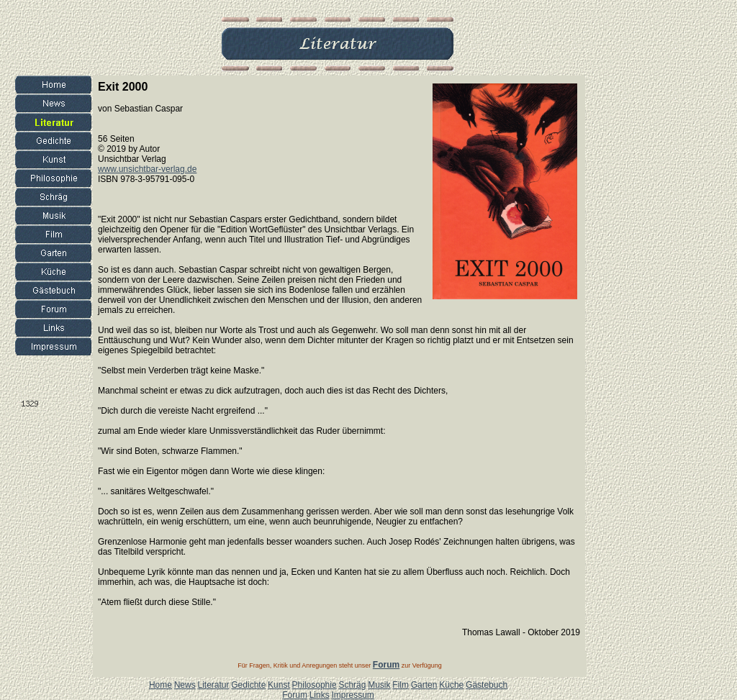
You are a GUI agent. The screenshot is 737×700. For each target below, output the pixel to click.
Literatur (213, 685)
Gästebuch (487, 685)
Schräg (352, 685)
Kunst (279, 685)
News (185, 685)
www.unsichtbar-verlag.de (147, 169)
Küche (451, 685)
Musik (379, 685)
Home (160, 685)
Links (320, 695)
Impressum (352, 695)
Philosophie (315, 685)
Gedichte (248, 685)
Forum (295, 695)
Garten (424, 685)
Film (401, 685)
